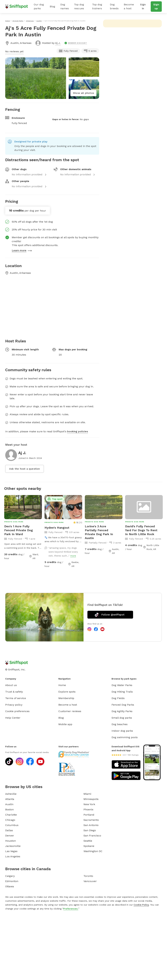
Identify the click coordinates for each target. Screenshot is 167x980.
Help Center (13, 718)
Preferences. (71, 909)
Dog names (65, 6)
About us (11, 685)
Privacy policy (14, 705)
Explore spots (67, 692)
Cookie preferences (17, 711)
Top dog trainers (97, 6)
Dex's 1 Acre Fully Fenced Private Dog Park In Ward (19, 530)
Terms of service (16, 698)
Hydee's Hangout (57, 528)
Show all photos (83, 93)
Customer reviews (70, 711)
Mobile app (65, 724)
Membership (66, 698)
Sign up (156, 6)
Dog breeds (114, 6)
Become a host (129, 6)
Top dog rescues (79, 6)
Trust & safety (14, 692)
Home (62, 685)
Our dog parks (39, 6)
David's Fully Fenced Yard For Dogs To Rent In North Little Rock (141, 530)
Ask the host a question (25, 469)
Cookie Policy (141, 905)
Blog (52, 6)
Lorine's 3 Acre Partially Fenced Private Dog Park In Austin (99, 532)
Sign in (143, 6)
